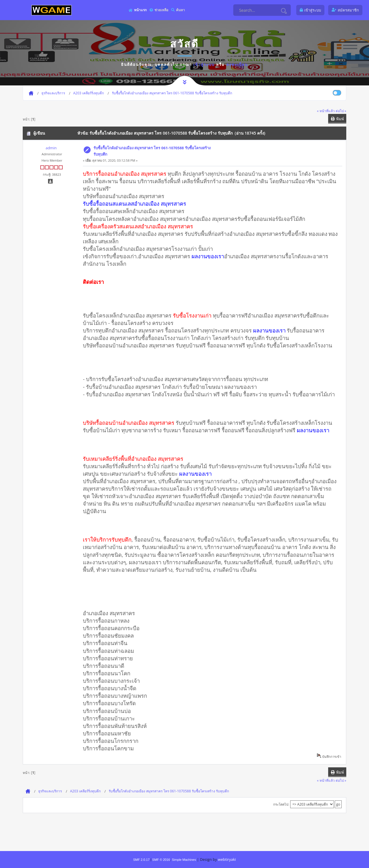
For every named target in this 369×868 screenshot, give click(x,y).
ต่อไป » (341, 111)
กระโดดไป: (281, 804)
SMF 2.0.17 (141, 860)
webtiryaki (227, 859)
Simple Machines (184, 860)
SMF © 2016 (161, 860)
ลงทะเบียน (237, 64)
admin (51, 148)
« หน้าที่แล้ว (326, 111)
